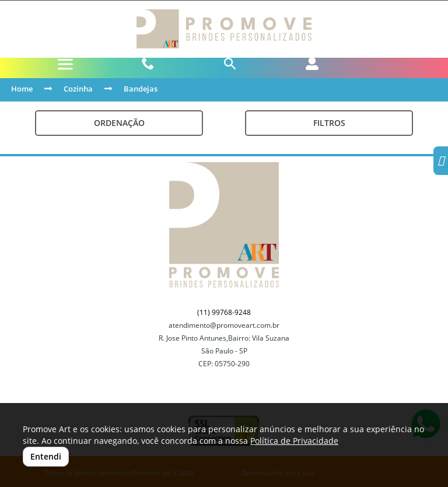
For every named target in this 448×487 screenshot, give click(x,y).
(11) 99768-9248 (224, 312)
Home (22, 89)
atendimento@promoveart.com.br (224, 325)
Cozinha (78, 89)
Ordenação (119, 123)
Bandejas (141, 89)
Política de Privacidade (294, 441)
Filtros (329, 123)
